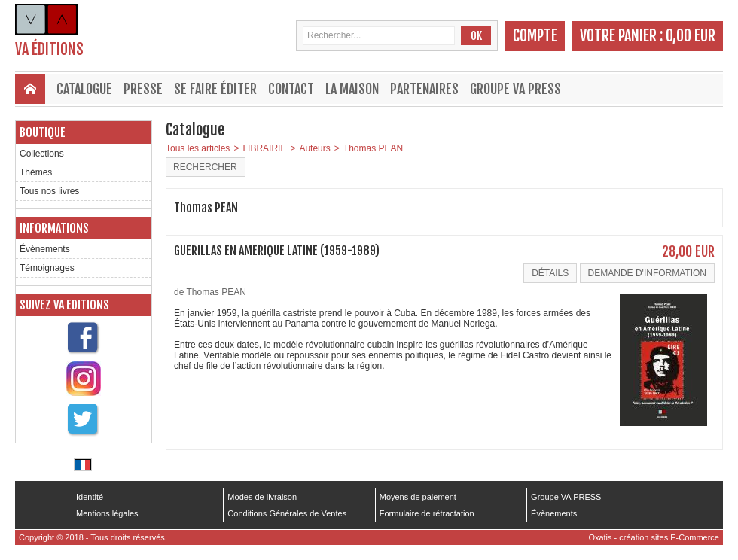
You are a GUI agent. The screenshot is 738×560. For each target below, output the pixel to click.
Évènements (45, 249)
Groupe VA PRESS (515, 89)
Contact (291, 89)
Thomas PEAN (373, 148)
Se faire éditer (215, 89)
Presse (143, 89)
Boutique (43, 132)
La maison (352, 89)
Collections (42, 154)
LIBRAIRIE (264, 148)
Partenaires (424, 89)
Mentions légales (107, 513)
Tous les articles (198, 148)
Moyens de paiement (418, 497)
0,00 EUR (691, 36)
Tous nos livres (49, 191)
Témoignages (47, 268)
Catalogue (84, 89)
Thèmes (36, 172)
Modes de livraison (262, 497)
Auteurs (314, 148)
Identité (90, 497)
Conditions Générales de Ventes (287, 513)
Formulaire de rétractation (427, 513)
